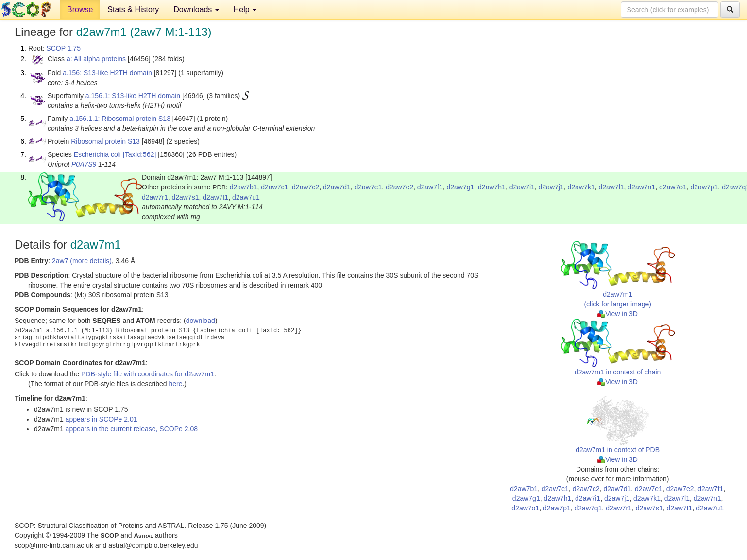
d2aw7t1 (215, 197)
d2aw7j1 (551, 187)
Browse (80, 9)
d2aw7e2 (399, 187)
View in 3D (618, 314)
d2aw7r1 (155, 197)
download (201, 321)
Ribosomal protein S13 (105, 141)
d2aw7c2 (306, 187)
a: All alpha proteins (96, 59)
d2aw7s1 (185, 197)
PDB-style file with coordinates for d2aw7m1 (148, 374)
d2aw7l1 (611, 187)
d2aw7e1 (368, 187)
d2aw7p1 (705, 187)
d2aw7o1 (673, 187)
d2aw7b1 (244, 187)
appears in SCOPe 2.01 (102, 419)
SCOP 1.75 (63, 48)
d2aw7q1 (588, 508)
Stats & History (133, 9)
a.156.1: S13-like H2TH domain (133, 96)
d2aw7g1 (460, 187)
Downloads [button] (196, 9)
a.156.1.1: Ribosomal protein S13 (120, 119)
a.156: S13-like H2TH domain (107, 73)
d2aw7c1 (274, 187)
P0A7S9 (84, 164)
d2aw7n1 (641, 187)
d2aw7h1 (492, 187)
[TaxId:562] (140, 154)
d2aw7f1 (430, 187)
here (175, 384)
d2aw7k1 (581, 187)
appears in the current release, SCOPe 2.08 (132, 429)
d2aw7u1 (246, 197)
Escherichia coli (97, 154)
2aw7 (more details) (82, 261)
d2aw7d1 (337, 187)
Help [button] (245, 9)
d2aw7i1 (522, 187)
